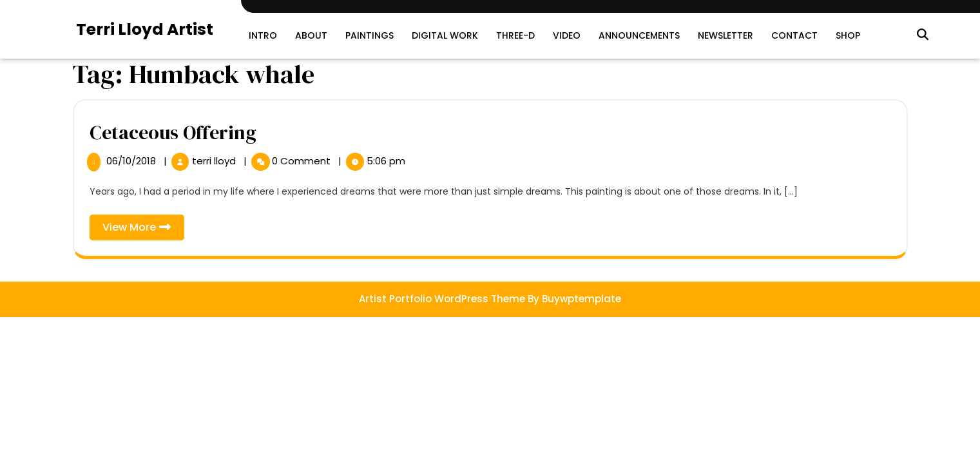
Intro (263, 35)
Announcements (639, 35)
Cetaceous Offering (173, 132)
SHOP (848, 35)
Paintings (370, 35)
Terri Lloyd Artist (145, 29)
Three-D (515, 35)
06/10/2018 (132, 161)
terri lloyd (215, 161)
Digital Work (445, 35)
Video (567, 35)
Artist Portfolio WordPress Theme (442, 299)
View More (143, 230)
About (311, 35)
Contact (794, 35)
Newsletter (725, 35)
